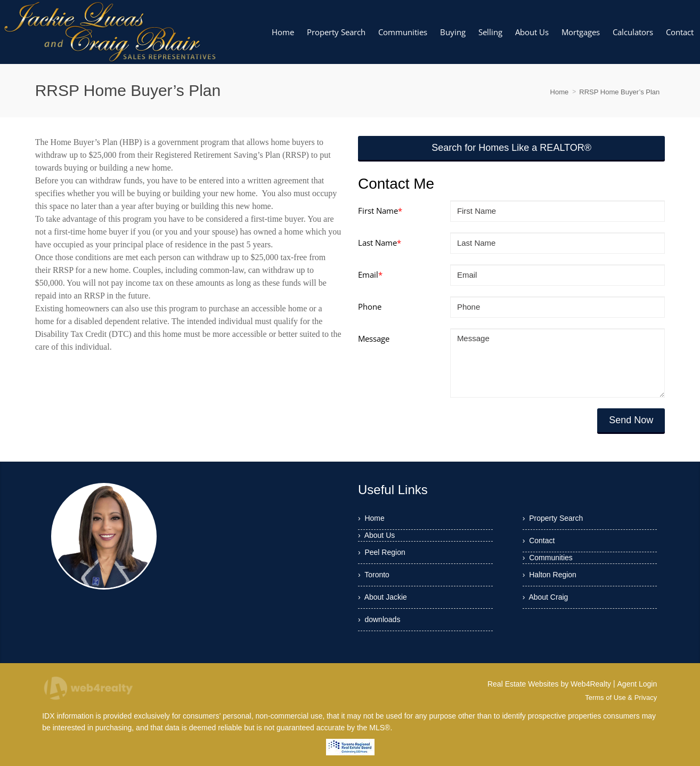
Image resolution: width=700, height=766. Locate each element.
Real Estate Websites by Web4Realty (549, 684)
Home (560, 92)
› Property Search (553, 518)
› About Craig (546, 597)
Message (374, 338)
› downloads (379, 619)
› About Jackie (382, 597)
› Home (371, 518)
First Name (380, 211)
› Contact (539, 541)
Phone (370, 307)
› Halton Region (550, 575)
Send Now (631, 420)
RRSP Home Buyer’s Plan (619, 92)
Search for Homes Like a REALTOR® (511, 148)
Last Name (380, 243)
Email (370, 275)
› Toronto (374, 575)
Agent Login (637, 684)
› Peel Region (382, 552)
